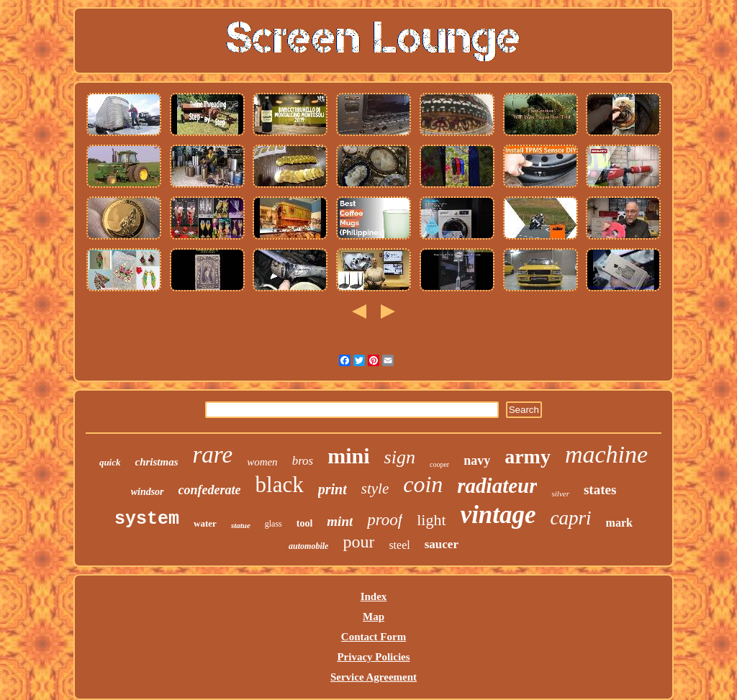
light (431, 520)
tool (305, 523)
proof (385, 520)
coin (423, 484)
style (375, 488)
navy (477, 460)
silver (560, 494)
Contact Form (374, 637)
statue (241, 525)
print (333, 489)
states (600, 490)
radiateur (497, 486)
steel (399, 545)
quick (110, 462)
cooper (439, 464)
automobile (308, 546)
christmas (157, 462)
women (262, 462)
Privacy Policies (373, 657)
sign (400, 457)
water (205, 523)
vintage (498, 515)
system (147, 519)
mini (348, 456)
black (280, 485)
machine (606, 454)
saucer (442, 544)
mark (619, 523)
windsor (148, 492)
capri (571, 518)
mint (340, 521)
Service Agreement (374, 677)
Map (374, 617)
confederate (210, 490)
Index (374, 596)
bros (303, 461)
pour (358, 542)
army (528, 456)
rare (213, 455)
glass (273, 524)
